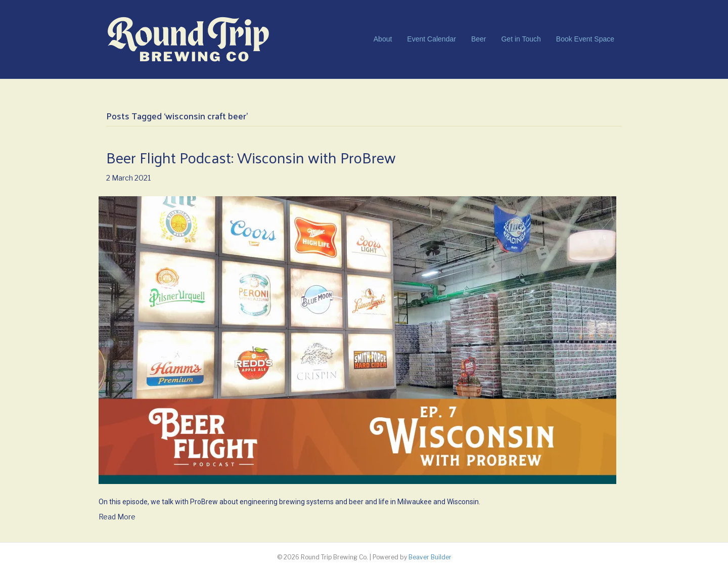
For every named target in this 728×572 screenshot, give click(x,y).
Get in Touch (521, 39)
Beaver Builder (430, 557)
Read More (117, 517)
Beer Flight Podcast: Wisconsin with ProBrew (251, 157)
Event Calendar (431, 39)
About (383, 39)
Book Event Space (585, 39)
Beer (479, 39)
